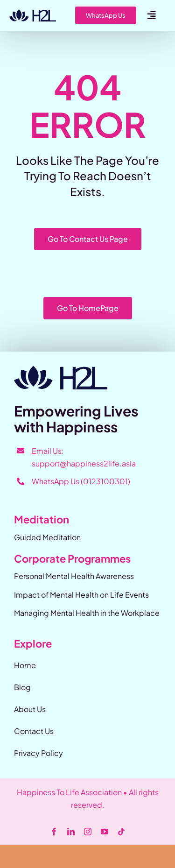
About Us (30, 709)
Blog (22, 687)
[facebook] (54, 832)
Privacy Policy (38, 753)
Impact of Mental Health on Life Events (81, 595)
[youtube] (105, 832)
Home (25, 665)
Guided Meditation (47, 537)
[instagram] (88, 832)
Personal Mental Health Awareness (74, 576)
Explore (33, 643)
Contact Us (34, 731)
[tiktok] (121, 832)
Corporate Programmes (72, 558)
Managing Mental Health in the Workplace (87, 613)
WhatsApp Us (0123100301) (81, 481)
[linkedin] (71, 832)
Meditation (42, 519)
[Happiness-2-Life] (33, 13)
